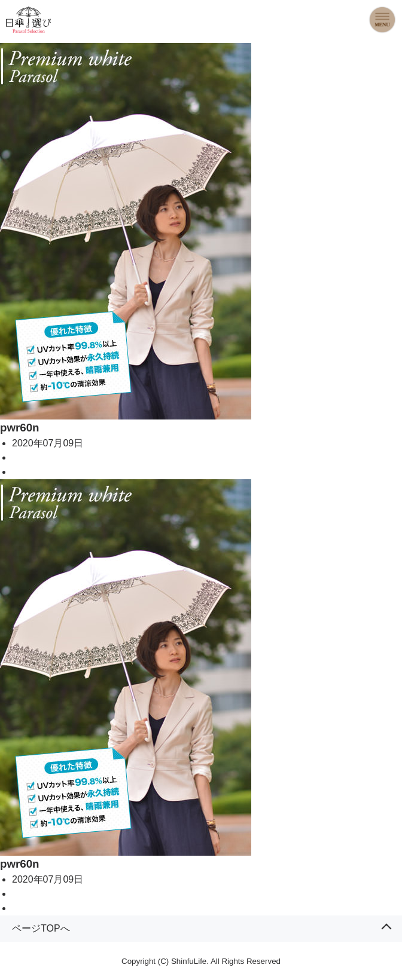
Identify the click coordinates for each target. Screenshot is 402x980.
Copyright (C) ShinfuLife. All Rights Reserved (201, 961)
